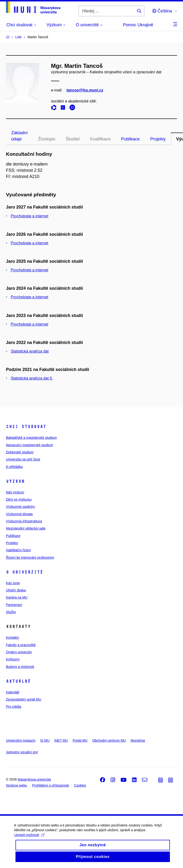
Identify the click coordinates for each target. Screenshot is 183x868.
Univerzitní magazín (21, 740)
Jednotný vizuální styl (22, 752)
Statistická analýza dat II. (32, 378)
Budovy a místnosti (20, 667)
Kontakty (12, 638)
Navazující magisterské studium (30, 445)
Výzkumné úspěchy (20, 507)
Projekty (158, 139)
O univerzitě (25, 572)
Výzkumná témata (19, 514)
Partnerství (14, 605)
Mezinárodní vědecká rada (26, 528)
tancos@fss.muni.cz (85, 90)
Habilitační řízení (18, 550)
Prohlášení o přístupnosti (51, 785)
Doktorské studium (20, 452)
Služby (11, 612)
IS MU (45, 740)
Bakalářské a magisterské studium (31, 438)
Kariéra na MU (17, 597)
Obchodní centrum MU (109, 740)
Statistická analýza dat (30, 351)
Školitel (73, 139)
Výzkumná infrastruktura (24, 521)
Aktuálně (18, 681)
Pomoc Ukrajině (138, 25)
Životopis (47, 139)
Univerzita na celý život (23, 459)
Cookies (80, 785)
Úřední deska (16, 590)
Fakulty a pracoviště (21, 645)
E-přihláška (14, 467)
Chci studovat (26, 427)
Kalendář (13, 692)
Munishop (138, 740)
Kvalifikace (100, 139)
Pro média (14, 707)
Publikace (130, 139)
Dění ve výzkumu (19, 499)
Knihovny (13, 659)
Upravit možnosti (29, 845)
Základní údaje (19, 136)
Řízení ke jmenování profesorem (30, 557)
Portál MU (80, 740)
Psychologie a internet (29, 216)
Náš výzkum (15, 492)
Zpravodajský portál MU (24, 699)
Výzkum (15, 481)
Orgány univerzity (19, 652)
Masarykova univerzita (34, 779)
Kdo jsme (13, 583)
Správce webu (17, 785)
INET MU (61, 740)
